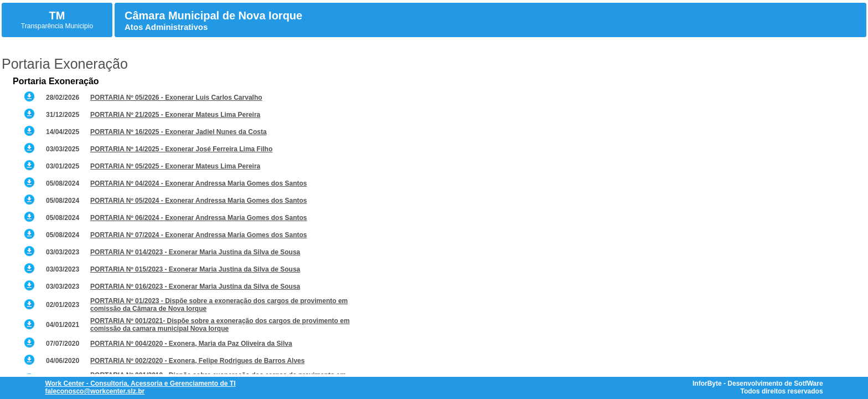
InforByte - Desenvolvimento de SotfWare (758, 383)
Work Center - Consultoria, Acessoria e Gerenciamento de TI (140, 383)
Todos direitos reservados (781, 391)
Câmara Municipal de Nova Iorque (213, 16)
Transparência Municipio (57, 26)
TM (57, 16)
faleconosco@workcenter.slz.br (95, 391)
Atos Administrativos (166, 27)
